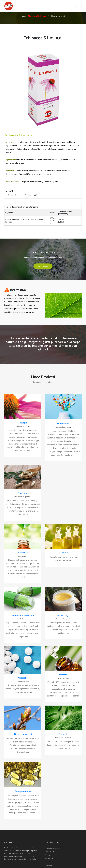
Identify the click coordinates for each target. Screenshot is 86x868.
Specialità (23, 493)
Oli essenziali (23, 553)
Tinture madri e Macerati (38, 16)
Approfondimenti (51, 865)
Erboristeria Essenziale (23, 616)
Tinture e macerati (23, 734)
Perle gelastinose (23, 791)
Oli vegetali (63, 553)
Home (23, 16)
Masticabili (23, 678)
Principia (23, 423)
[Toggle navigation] (78, 6)
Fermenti (63, 734)
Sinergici (63, 675)
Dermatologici (63, 616)
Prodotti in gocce (51, 851)
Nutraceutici (63, 424)
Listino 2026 (43, 266)
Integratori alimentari (52, 848)
